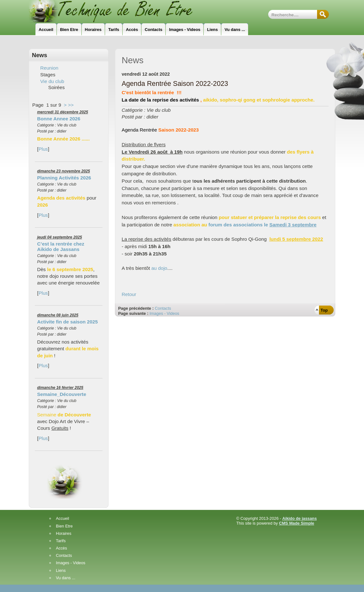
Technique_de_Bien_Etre (120, 11)
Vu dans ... (66, 578)
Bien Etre (64, 526)
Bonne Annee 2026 (59, 119)
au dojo (159, 268)
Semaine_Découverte (62, 394)
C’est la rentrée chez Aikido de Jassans (61, 247)
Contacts (163, 308)
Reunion (49, 68)
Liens (61, 571)
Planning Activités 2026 (64, 178)
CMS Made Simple (297, 523)
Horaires (64, 534)
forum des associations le (262, 225)
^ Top (322, 310)
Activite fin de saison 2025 (67, 322)
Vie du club (52, 81)
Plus (43, 149)
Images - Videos (164, 313)
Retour (129, 294)
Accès (61, 548)
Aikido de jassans (300, 518)
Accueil (62, 519)
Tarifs (61, 541)
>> (71, 105)
